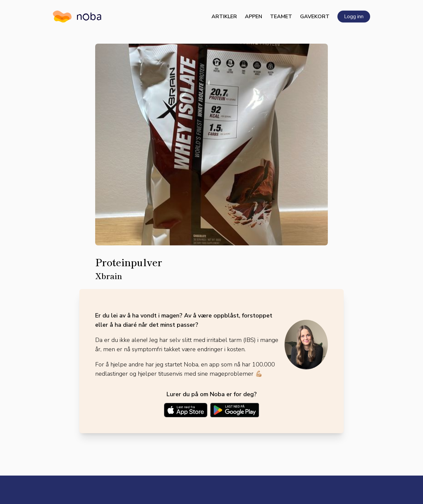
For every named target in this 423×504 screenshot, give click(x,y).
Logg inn (354, 17)
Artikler (224, 17)
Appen (253, 17)
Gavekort (315, 17)
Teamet (281, 17)
